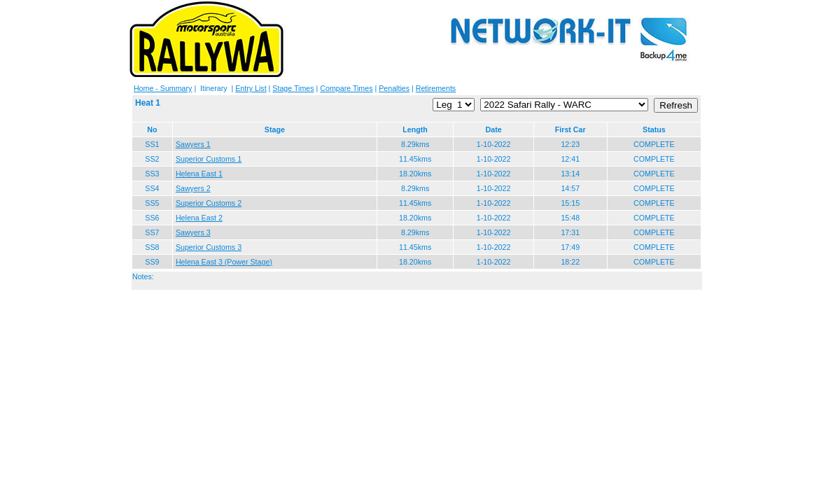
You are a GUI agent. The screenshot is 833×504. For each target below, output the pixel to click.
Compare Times (346, 88)
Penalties (394, 88)
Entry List (251, 88)
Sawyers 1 (193, 144)
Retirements (436, 88)
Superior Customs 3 (209, 247)
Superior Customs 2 (209, 203)
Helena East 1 (199, 174)
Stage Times (293, 88)
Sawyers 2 (193, 188)
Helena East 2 (199, 218)
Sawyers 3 (193, 232)
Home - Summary (163, 88)
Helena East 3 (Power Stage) (224, 262)
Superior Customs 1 (209, 159)
